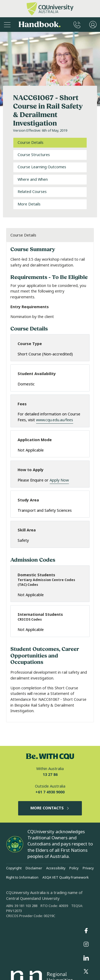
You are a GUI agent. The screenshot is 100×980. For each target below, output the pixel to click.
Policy (74, 868)
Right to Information (22, 878)
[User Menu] (93, 25)
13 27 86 (50, 775)
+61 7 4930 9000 (50, 792)
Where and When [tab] (33, 180)
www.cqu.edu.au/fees (55, 420)
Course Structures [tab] (34, 155)
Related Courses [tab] (32, 192)
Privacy (88, 868)
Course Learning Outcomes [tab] (42, 167)
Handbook (40, 25)
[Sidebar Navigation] (7, 25)
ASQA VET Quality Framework (66, 878)
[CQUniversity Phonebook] (77, 25)
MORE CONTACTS (50, 808)
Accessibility (56, 868)
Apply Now (59, 480)
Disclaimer (34, 868)
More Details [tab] (29, 204)
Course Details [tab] (31, 143)
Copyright (14, 868)
